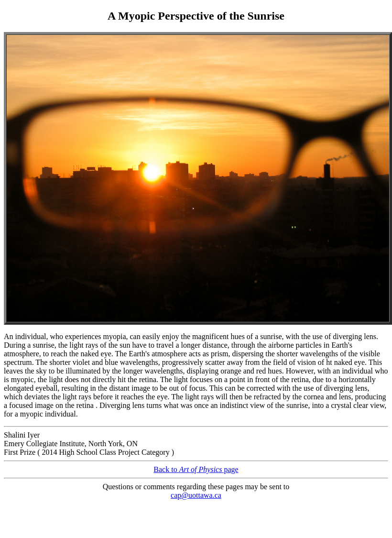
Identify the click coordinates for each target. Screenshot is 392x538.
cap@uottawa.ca (196, 495)
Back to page (196, 469)
